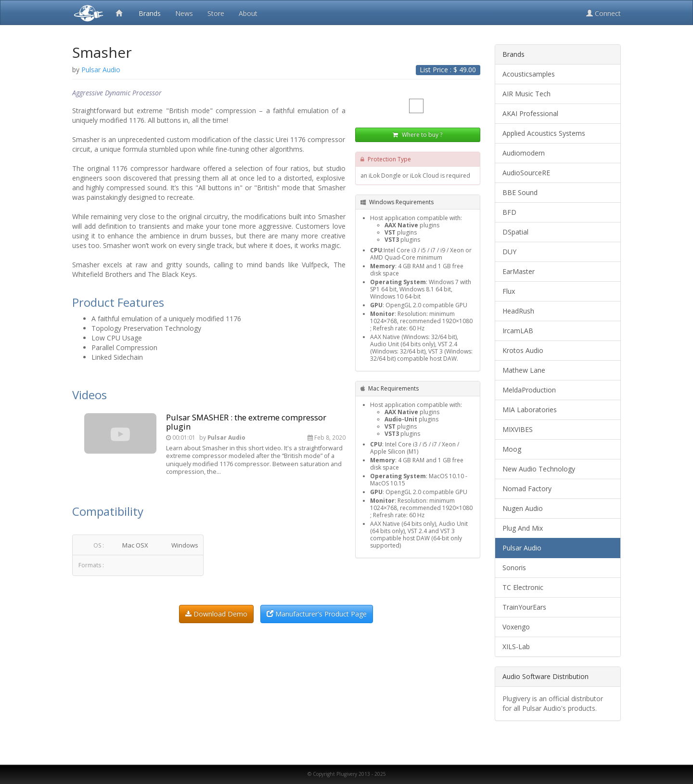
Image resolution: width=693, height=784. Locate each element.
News (184, 13)
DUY (509, 252)
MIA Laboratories (530, 410)
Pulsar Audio (522, 548)
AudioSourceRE (526, 173)
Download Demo (216, 614)
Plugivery (87, 13)
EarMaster (519, 271)
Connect (603, 13)
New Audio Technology (539, 469)
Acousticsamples (529, 74)
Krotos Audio (523, 350)
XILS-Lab (516, 647)
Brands (150, 13)
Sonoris (514, 568)
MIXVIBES (518, 429)
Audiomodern (524, 153)
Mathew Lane (524, 370)
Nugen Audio (523, 508)
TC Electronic (523, 587)
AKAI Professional (530, 113)
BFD (509, 212)
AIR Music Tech (526, 94)
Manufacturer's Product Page (317, 614)
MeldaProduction (529, 390)
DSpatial (515, 232)
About (248, 13)
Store (216, 13)
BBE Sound (520, 192)
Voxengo (516, 627)
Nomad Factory (527, 489)
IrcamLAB (518, 331)
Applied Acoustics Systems (544, 133)
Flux (509, 291)
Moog (512, 449)
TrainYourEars (524, 607)
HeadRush (518, 311)
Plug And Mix (523, 528)
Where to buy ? (417, 135)
